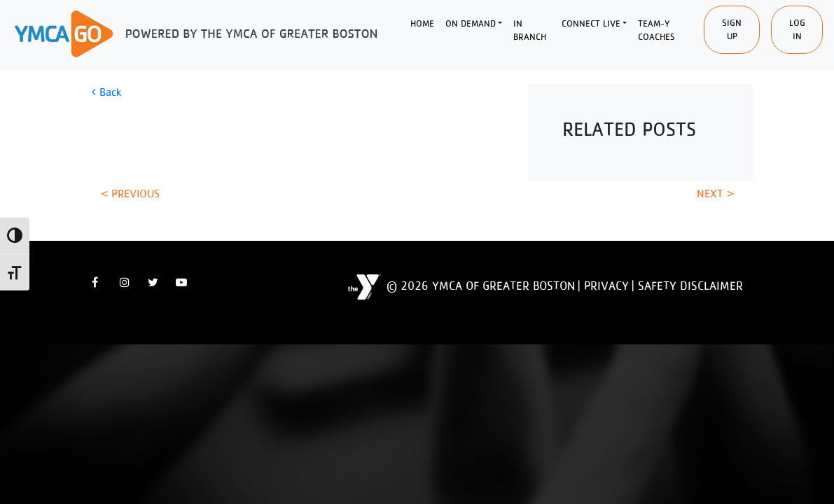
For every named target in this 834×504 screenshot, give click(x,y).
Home (422, 23)
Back (106, 92)
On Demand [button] (471, 23)
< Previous (130, 194)
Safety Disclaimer (690, 286)
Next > (715, 194)
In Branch (530, 30)
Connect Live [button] (591, 23)
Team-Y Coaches (656, 30)
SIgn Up (732, 30)
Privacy (606, 286)
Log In (797, 30)
